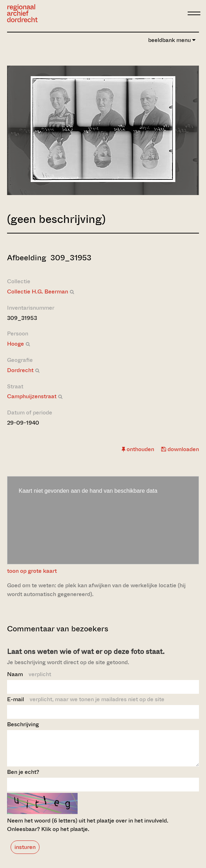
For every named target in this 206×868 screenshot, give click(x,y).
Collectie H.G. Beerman (38, 292)
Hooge (16, 344)
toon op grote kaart (32, 571)
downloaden (180, 449)
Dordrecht (20, 370)
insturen (25, 853)
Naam (29, 674)
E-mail (86, 699)
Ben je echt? (23, 778)
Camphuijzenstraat (32, 396)
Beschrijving (23, 724)
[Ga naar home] (22, 13)
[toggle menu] (194, 13)
